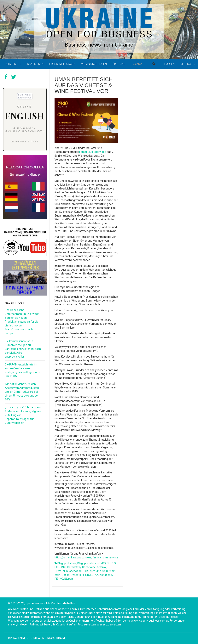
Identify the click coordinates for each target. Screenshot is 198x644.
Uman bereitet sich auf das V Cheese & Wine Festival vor (84, 85)
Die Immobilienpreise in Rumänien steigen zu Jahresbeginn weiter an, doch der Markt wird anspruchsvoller (23, 349)
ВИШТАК (93, 575)
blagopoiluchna (67, 563)
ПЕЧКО (59, 579)
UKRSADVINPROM (94, 571)
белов (66, 575)
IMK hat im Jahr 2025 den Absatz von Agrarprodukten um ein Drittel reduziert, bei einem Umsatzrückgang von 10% (22, 392)
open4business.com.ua (24, 638)
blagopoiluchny (87, 563)
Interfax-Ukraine (54, 638)
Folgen (169, 64)
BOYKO (101, 563)
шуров (69, 579)
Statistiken (35, 64)
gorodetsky (74, 567)
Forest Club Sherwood (93, 152)
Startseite (14, 64)
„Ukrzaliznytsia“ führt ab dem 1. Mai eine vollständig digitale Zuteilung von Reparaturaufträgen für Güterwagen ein (23, 415)
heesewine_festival (94, 567)
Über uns (119, 64)
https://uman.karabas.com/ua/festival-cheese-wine (86, 557)
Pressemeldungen (62, 64)
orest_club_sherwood (68, 571)
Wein (58, 575)
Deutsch (188, 64)
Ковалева (106, 575)
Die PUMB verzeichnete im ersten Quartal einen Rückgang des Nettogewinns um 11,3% (22, 370)
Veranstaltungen (94, 64)
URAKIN (111, 571)
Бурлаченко (78, 575)
